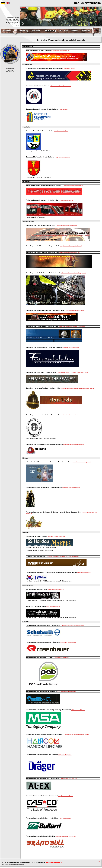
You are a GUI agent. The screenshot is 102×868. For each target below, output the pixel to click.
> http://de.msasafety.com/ (78, 710)
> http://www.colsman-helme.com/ (68, 779)
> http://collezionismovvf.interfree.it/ (72, 415)
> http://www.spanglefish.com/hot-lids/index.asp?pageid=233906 (77, 388)
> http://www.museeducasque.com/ (82, 462)
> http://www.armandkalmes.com (71, 347)
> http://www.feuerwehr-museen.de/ (71, 487)
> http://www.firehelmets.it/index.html (74, 310)
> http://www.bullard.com (65, 818)
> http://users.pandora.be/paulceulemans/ (71, 246)
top (99, 861)
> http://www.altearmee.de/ (53, 606)
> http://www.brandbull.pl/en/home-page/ (66, 836)
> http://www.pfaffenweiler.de (63, 157)
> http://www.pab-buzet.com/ (61, 658)
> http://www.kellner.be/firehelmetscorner (74, 444)
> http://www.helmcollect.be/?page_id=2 (70, 253)
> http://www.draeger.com (65, 755)
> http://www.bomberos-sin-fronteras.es (61, 86)
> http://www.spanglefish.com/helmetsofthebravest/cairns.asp (72, 372)
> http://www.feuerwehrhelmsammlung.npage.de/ (72, 327)
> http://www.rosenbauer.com (68, 642)
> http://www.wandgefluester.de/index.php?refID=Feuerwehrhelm (62, 557)
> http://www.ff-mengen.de (66, 200)
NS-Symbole (10, 72)
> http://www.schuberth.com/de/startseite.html (73, 626)
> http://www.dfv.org (64, 109)
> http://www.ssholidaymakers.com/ (56, 536)
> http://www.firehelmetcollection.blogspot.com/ (74, 273)
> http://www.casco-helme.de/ (66, 796)
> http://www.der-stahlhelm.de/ (56, 589)
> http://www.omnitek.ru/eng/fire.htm (67, 692)
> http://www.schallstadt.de (61, 131)
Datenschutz (10, 69)
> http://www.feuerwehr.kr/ (84, 572)
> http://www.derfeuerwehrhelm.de (60, 51)
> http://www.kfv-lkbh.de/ (69, 68)
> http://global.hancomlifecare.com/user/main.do (76, 734)
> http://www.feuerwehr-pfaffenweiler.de (73, 186)
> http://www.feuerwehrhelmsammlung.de (66, 225)
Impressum (10, 70)
